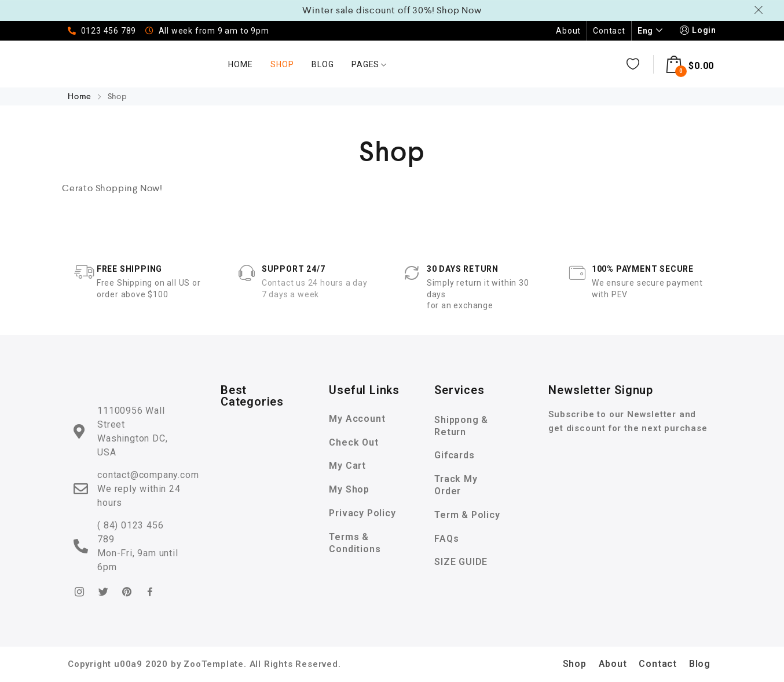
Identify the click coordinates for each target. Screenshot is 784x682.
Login (697, 30)
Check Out (353, 442)
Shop (282, 64)
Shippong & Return (461, 426)
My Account (357, 419)
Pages (369, 64)
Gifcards (454, 455)
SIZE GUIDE (461, 562)
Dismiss (760, 10)
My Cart (347, 466)
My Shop (349, 489)
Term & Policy (467, 515)
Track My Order (456, 485)
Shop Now (459, 10)
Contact (609, 31)
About (568, 31)
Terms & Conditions (355, 543)
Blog (323, 64)
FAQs (446, 539)
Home (240, 64)
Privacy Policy (362, 513)
